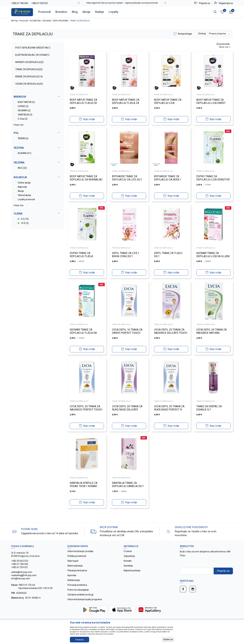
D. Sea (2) (23, 119)
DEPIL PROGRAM (60, 21)
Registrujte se (226, 3)
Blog (75, 12)
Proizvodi (44, 12)
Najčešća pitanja (132, 570)
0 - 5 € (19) (23, 219)
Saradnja (128, 566)
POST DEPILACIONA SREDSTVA (33, 48)
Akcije (21, 191)
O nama (128, 551)
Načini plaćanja (75, 566)
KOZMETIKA (35, 21)
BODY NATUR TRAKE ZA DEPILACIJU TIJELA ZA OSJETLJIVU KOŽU (84, 103)
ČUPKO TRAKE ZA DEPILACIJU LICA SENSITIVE (207, 179)
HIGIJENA (47, 21)
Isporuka (72, 575)
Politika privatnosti (77, 556)
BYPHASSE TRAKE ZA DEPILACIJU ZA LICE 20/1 (127, 178)
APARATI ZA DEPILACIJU (29, 62)
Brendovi (61, 12)
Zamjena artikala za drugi (80, 595)
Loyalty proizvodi (26, 199)
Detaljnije (80, 640)
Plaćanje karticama (77, 570)
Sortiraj (202, 34)
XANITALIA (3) (25, 115)
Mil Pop (14, 21)
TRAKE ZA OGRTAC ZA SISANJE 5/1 (209, 408)
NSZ (22, 168)
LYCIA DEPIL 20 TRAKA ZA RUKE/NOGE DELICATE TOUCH (127, 409)
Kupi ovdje (89, 119)
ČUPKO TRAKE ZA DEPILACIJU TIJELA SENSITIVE (82, 256)
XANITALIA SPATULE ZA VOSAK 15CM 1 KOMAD (84, 484)
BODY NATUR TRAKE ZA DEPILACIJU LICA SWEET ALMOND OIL (211, 103)
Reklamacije (74, 580)
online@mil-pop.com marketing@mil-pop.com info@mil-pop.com (24, 575)
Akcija (86, 12)
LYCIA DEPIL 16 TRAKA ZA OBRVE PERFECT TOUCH (127, 331)
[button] (38, 214)
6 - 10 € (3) (23, 223)
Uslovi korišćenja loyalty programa (85, 599)
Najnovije (22, 187)
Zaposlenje (129, 556)
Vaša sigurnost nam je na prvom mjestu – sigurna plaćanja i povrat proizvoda (122, 3)
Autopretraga (185, 34)
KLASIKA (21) (25, 153)
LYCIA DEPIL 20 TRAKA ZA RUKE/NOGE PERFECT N (170, 408)
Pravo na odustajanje (78, 590)
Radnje (100, 12)
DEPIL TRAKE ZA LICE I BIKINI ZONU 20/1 (126, 254)
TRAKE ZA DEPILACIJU (29, 69)
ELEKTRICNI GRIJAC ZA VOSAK (32, 55)
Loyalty (114, 12)
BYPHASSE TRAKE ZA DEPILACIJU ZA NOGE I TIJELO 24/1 (168, 179)
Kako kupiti (73, 561)
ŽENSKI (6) (23, 138)
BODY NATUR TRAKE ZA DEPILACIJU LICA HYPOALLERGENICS (168, 103)
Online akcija (24, 183)
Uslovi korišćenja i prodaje (80, 551)
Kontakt (128, 561)
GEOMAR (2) (24, 110)
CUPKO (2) (23, 106)
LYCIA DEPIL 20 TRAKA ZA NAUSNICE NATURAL (212, 331)
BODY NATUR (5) (26, 102)
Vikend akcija (24, 195)
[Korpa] (231, 12)
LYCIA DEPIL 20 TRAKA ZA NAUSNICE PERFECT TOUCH (86, 408)
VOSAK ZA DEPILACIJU (29, 84)
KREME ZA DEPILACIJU (29, 77)
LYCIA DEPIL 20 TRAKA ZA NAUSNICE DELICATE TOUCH (171, 331)
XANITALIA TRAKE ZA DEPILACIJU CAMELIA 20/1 (128, 484)
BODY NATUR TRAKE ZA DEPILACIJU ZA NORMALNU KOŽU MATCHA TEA (87, 179)
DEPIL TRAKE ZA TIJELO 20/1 (169, 254)
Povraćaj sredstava (77, 585)
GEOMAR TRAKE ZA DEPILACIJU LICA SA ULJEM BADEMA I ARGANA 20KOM (213, 256)
